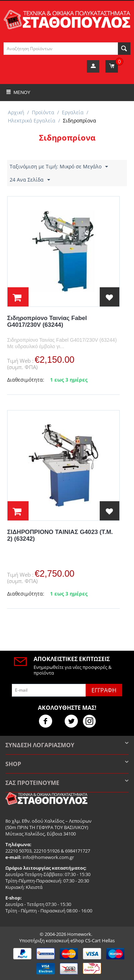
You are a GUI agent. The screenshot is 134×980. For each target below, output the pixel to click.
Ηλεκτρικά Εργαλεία (32, 120)
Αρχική (16, 112)
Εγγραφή (104, 690)
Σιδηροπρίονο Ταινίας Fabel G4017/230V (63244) (47, 321)
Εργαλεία (73, 112)
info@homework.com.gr (48, 857)
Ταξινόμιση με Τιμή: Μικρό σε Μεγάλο (59, 167)
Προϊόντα (43, 112)
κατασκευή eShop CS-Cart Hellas (80, 940)
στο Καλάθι (18, 297)
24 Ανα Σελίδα (30, 180)
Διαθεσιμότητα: (26, 380)
